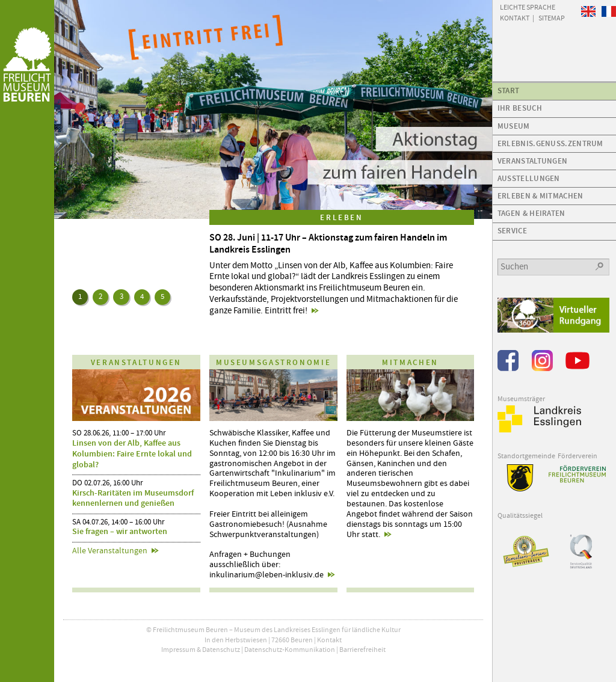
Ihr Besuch (520, 108)
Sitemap (552, 17)
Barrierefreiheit (362, 650)
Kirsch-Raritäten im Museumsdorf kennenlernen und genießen (133, 498)
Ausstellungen (529, 178)
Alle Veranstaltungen (110, 551)
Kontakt (329, 640)
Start (509, 91)
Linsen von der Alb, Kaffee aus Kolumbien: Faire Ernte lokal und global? (132, 454)
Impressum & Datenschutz (201, 650)
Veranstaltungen (533, 161)
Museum (514, 126)
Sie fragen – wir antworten (120, 531)
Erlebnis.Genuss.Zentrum (550, 143)
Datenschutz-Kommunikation (290, 650)
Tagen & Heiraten (531, 213)
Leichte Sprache (528, 7)
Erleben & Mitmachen (541, 196)
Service (512, 231)
